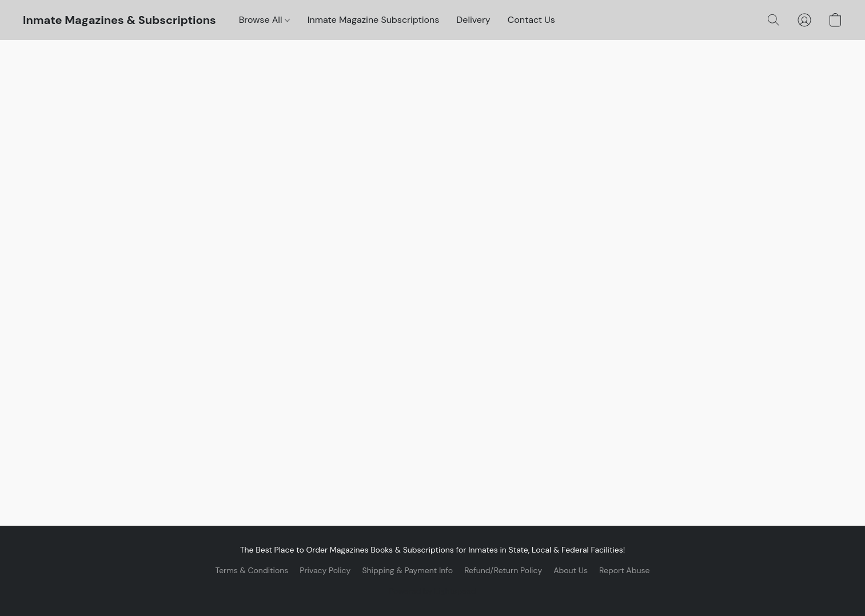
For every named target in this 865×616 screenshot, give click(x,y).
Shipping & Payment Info (407, 570)
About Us (571, 570)
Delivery (473, 20)
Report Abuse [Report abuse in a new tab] (624, 570)
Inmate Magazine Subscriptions (373, 20)
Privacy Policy (325, 570)
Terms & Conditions (252, 570)
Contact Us (531, 20)
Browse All (264, 20)
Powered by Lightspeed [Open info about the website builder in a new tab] (433, 591)
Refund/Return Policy (503, 570)
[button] (119, 20)
